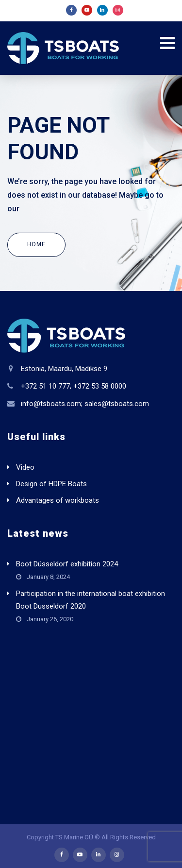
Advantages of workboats (58, 500)
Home (36, 244)
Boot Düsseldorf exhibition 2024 (67, 564)
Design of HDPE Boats (51, 484)
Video (25, 467)
